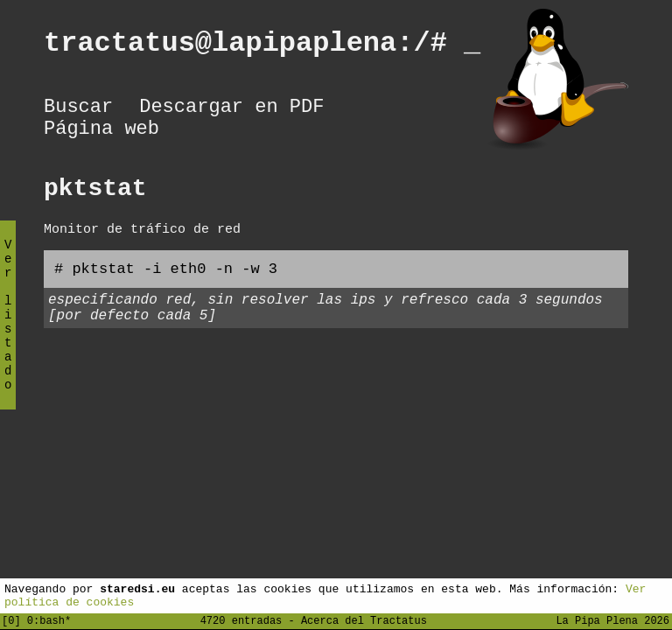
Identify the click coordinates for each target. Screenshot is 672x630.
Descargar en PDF (231, 109)
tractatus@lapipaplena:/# (262, 46)
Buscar (78, 109)
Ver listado (8, 329)
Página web (101, 136)
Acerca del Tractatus (364, 620)
